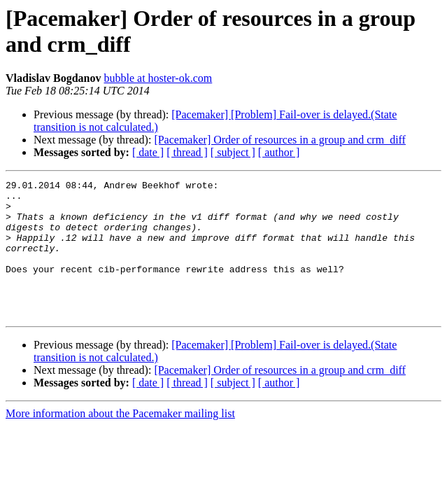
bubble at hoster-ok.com (158, 78)
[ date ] (148, 152)
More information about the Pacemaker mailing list (120, 441)
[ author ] (279, 152)
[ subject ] (233, 152)
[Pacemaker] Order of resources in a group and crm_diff (280, 140)
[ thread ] (187, 152)
